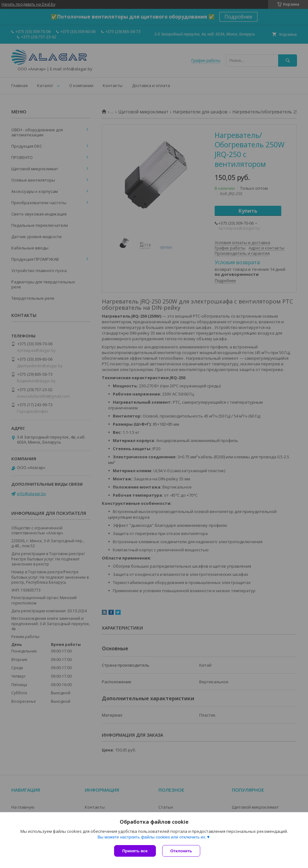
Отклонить (181, 851)
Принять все (135, 851)
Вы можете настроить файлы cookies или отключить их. (152, 837)
